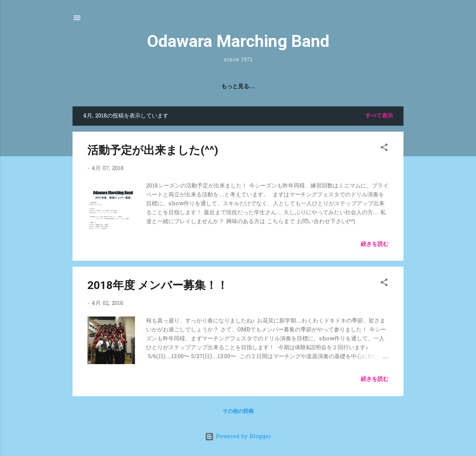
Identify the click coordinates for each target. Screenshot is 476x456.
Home (183, 87)
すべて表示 (379, 116)
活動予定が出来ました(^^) (153, 150)
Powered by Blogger (238, 437)
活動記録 (217, 87)
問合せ (294, 87)
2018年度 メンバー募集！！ (158, 285)
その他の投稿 (238, 412)
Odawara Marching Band (238, 41)
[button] (384, 149)
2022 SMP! (257, 87)
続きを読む (375, 244)
